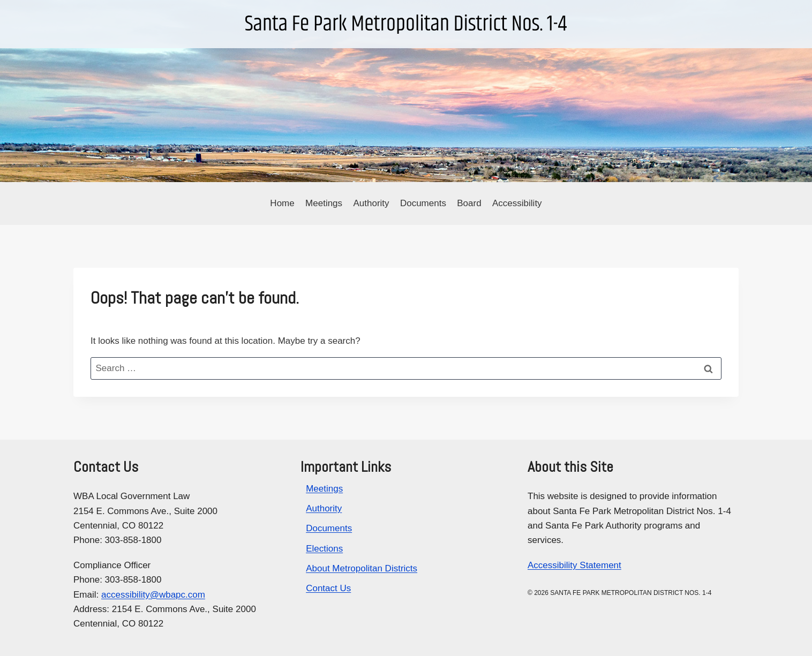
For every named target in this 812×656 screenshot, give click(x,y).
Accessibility (517, 203)
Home (282, 203)
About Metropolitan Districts (362, 568)
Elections (324, 549)
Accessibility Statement (574, 565)
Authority (371, 203)
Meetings (324, 203)
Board (469, 203)
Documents (423, 203)
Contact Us (328, 588)
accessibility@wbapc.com (153, 595)
